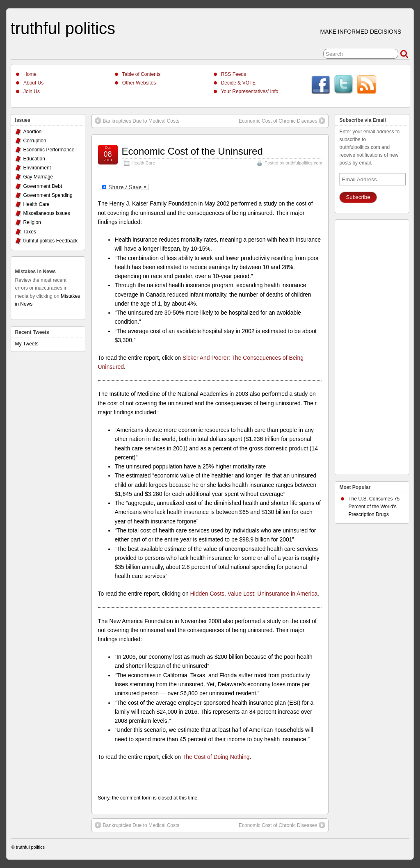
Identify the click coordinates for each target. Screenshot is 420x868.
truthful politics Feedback (51, 241)
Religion (32, 222)
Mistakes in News (35, 272)
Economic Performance (49, 150)
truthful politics (63, 28)
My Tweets (27, 344)
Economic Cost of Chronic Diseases (282, 121)
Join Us (32, 91)
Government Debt (43, 186)
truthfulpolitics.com (304, 163)
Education (34, 159)
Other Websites (139, 83)
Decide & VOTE (239, 83)
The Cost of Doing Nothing (216, 757)
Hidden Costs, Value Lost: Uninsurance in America (254, 594)
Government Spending (48, 195)
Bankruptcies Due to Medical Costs (137, 121)
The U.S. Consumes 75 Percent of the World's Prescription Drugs (374, 507)
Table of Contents (141, 74)
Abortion (33, 132)
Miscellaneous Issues (47, 213)
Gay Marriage (38, 177)
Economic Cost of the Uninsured (192, 151)
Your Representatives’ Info (250, 91)
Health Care (144, 163)
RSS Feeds (234, 74)
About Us (33, 83)
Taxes (30, 232)
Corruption (35, 141)
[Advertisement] (372, 345)
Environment (37, 168)
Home (30, 74)
